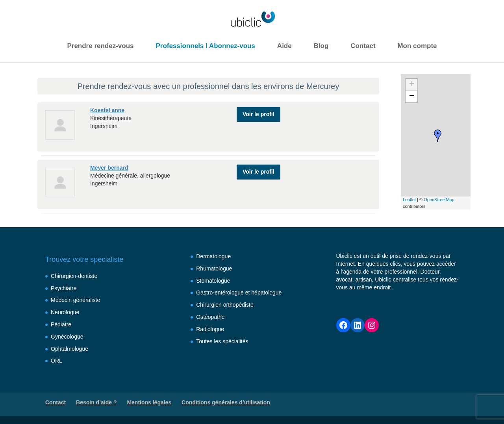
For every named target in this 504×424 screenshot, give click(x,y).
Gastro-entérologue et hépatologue (239, 293)
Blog (321, 46)
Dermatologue (213, 256)
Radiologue (210, 329)
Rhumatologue (214, 268)
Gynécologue (67, 337)
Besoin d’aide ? (96, 402)
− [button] (412, 96)
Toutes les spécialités (222, 341)
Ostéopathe (210, 317)
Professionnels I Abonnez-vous (205, 46)
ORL (57, 361)
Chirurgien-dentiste (74, 276)
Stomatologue (213, 281)
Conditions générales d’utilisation (226, 402)
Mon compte (417, 46)
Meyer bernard (109, 168)
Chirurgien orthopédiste (225, 305)
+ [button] (412, 85)
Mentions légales (149, 402)
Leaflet (409, 200)
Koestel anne (107, 110)
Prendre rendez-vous (100, 46)
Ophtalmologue (69, 349)
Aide (284, 46)
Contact (363, 46)
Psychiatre (64, 288)
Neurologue (65, 312)
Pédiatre (61, 324)
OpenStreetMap (439, 200)
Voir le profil (258, 113)
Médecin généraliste (75, 300)
